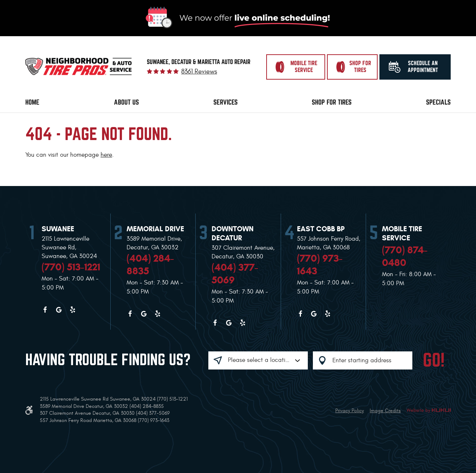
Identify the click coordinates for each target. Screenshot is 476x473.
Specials (438, 102)
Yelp (72, 310)
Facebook (45, 310)
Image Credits (385, 411)
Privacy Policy (350, 411)
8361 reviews (199, 72)
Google (59, 310)
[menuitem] (32, 103)
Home (32, 102)
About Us (126, 102)
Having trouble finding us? (108, 360)
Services (226, 102)
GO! (434, 360)
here (106, 155)
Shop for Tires (332, 102)
